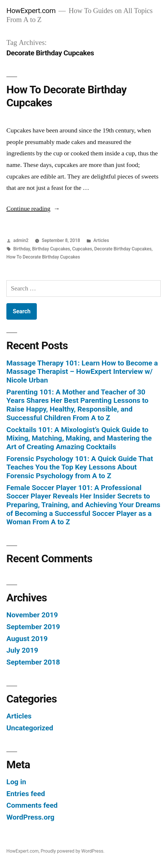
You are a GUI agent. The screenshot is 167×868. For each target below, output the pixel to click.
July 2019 (22, 650)
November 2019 (32, 615)
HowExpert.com (31, 11)
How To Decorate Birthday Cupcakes (43, 257)
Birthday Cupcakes (51, 249)
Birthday (22, 249)
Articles (101, 240)
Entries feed (26, 794)
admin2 (21, 240)
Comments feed (32, 805)
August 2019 (27, 639)
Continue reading (33, 209)
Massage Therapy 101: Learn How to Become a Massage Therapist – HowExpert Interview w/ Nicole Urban (82, 372)
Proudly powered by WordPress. (72, 851)
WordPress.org (30, 817)
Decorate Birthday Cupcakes (123, 249)
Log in (16, 782)
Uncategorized (30, 728)
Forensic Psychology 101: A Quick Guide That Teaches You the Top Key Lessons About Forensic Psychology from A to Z (80, 467)
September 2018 (33, 662)
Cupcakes (82, 249)
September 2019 (33, 627)
